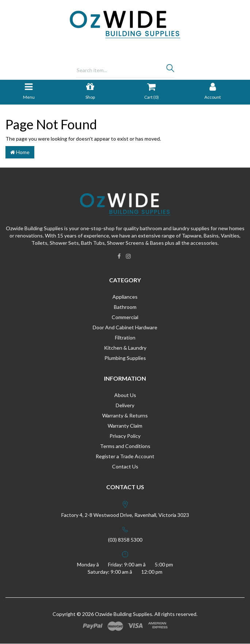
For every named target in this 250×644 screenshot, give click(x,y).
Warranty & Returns (125, 415)
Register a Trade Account (125, 456)
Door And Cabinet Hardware (125, 327)
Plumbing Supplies (125, 358)
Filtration (125, 337)
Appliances (125, 297)
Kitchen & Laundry (125, 348)
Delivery (125, 405)
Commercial (125, 317)
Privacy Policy (125, 436)
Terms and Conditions (125, 446)
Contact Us (125, 466)
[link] (119, 256)
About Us (125, 395)
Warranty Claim (125, 426)
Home (20, 152)
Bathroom (125, 307)
